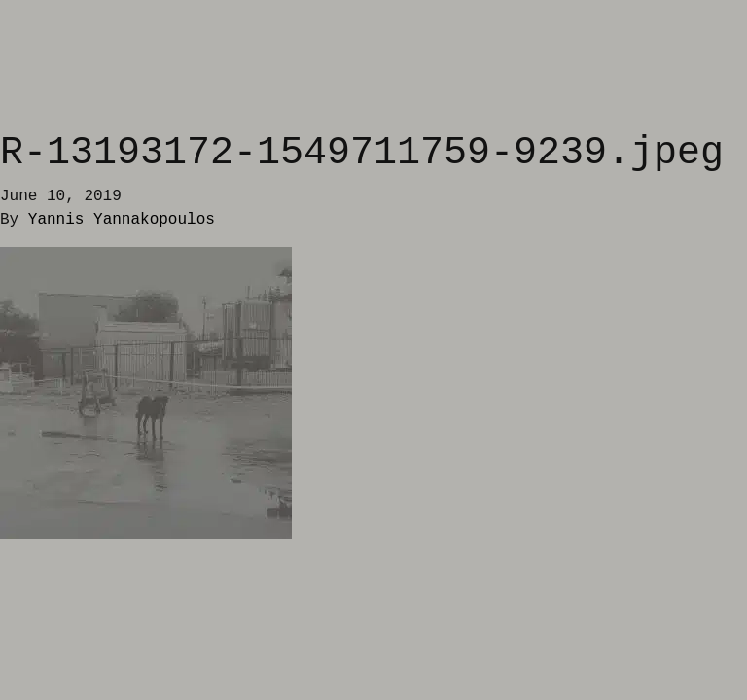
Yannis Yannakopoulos (122, 220)
